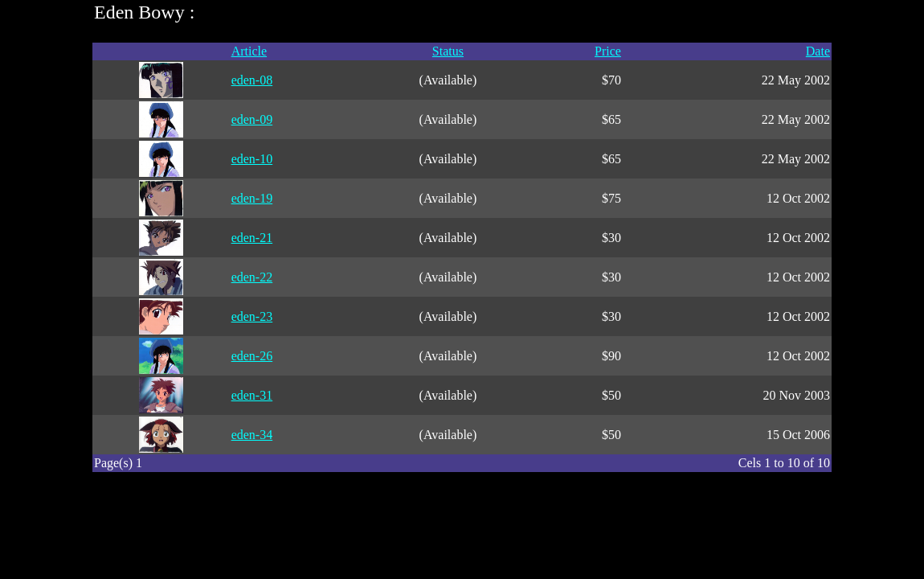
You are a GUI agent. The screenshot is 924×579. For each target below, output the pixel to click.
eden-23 (252, 316)
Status (448, 51)
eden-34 (252, 435)
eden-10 (252, 159)
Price (608, 51)
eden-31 (252, 395)
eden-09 (252, 119)
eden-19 (252, 198)
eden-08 (252, 80)
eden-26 (252, 356)
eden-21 (252, 238)
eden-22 (252, 277)
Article (249, 51)
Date (818, 51)
